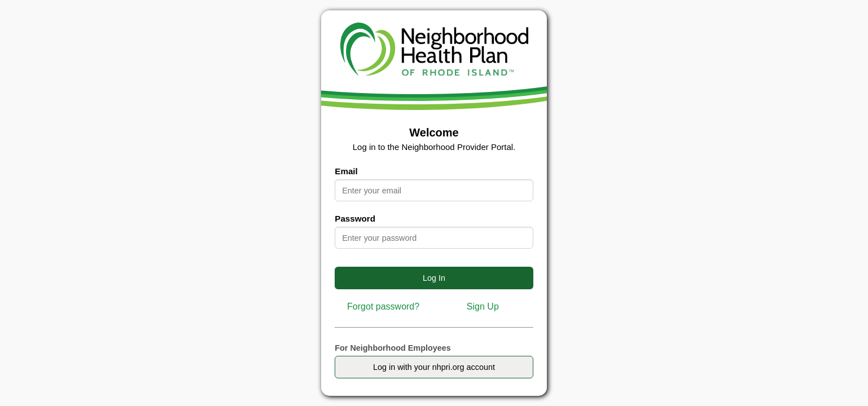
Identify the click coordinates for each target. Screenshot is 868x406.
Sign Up (483, 306)
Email (346, 171)
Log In (434, 278)
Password (355, 219)
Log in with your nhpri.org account (434, 367)
